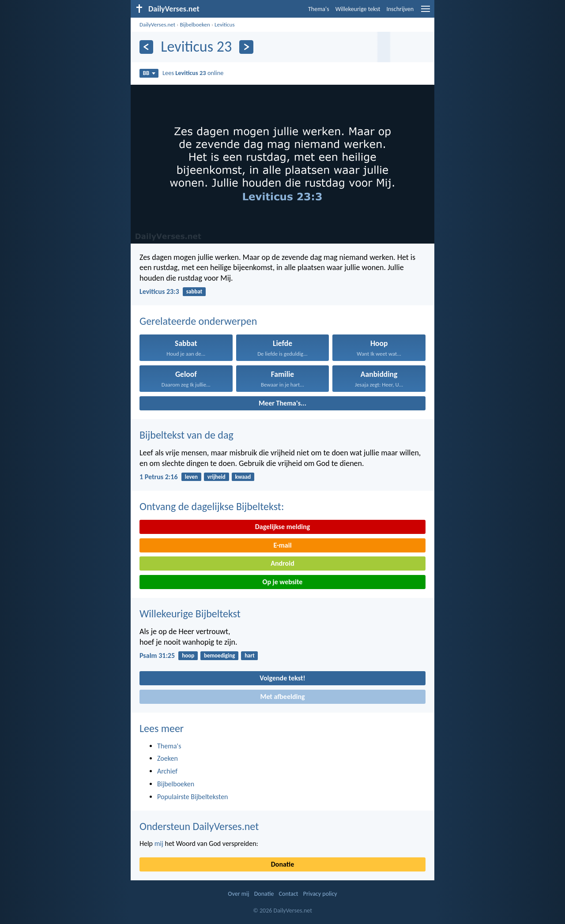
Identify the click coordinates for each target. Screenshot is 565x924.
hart (250, 655)
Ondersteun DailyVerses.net (199, 826)
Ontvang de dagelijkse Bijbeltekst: (212, 506)
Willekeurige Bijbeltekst (190, 614)
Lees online (193, 73)
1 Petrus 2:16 (159, 477)
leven (191, 477)
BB (149, 73)
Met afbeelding (282, 697)
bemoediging (219, 655)
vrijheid (217, 477)
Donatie (282, 864)
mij (159, 843)
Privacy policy (320, 894)
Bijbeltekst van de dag (186, 435)
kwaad (243, 477)
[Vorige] (146, 47)
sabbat (194, 291)
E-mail (282, 545)
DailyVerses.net (157, 24)
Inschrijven (400, 9)
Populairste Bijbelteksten (193, 797)
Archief (167, 771)
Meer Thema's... (282, 403)
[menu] (426, 12)
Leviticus (224, 24)
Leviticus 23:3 (159, 291)
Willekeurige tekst (358, 9)
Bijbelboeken (195, 24)
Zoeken (168, 758)
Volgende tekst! (282, 678)
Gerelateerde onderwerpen (198, 321)
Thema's (319, 9)
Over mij (238, 894)
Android (282, 563)
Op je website (283, 582)
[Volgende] (246, 47)
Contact (289, 894)
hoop (188, 655)
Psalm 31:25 (157, 655)
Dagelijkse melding (283, 527)
